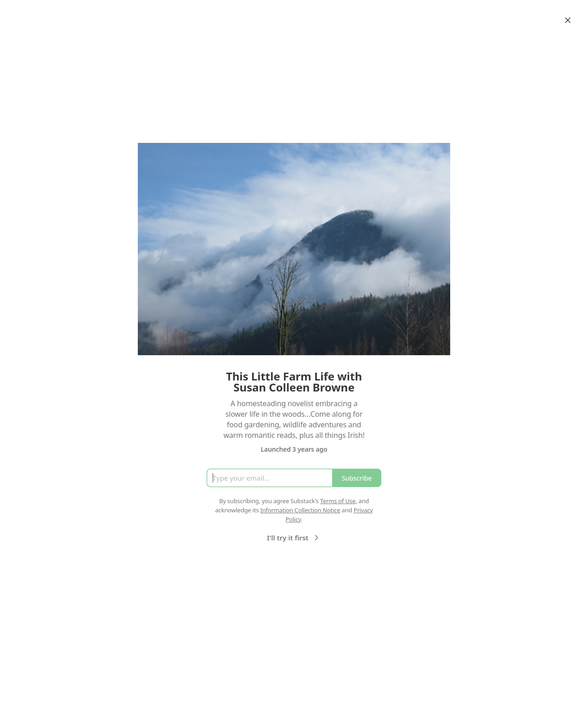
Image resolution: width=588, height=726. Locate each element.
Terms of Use (338, 501)
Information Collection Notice (300, 510)
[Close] (568, 20)
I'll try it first (294, 538)
